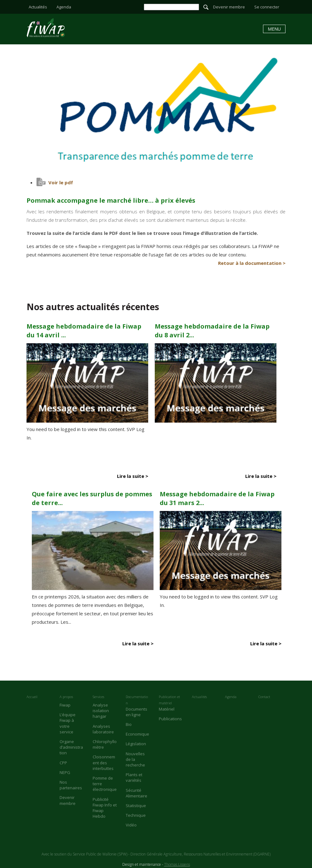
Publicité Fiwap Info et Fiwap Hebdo (105, 808)
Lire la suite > (133, 476)
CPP (63, 763)
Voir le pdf (61, 182)
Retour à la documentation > (252, 263)
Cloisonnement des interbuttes (104, 762)
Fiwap (65, 705)
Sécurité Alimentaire (136, 793)
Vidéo (131, 825)
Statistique (136, 806)
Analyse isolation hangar (101, 711)
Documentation (137, 700)
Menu (274, 29)
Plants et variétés (134, 777)
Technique (136, 815)
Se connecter (267, 7)
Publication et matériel (169, 700)
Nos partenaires (71, 785)
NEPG (65, 772)
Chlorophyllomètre (105, 744)
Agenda (64, 7)
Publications (170, 719)
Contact (264, 697)
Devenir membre (229, 7)
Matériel (167, 709)
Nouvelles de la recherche (135, 759)
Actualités (38, 7)
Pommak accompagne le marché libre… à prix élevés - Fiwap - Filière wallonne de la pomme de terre (46, 27)
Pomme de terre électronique (105, 784)
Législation (136, 744)
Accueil (32, 697)
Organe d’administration (71, 747)
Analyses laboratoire (103, 729)
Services (98, 697)
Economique (137, 734)
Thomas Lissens (177, 864)
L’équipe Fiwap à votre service (68, 723)
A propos (66, 697)
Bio (129, 724)
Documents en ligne (136, 712)
